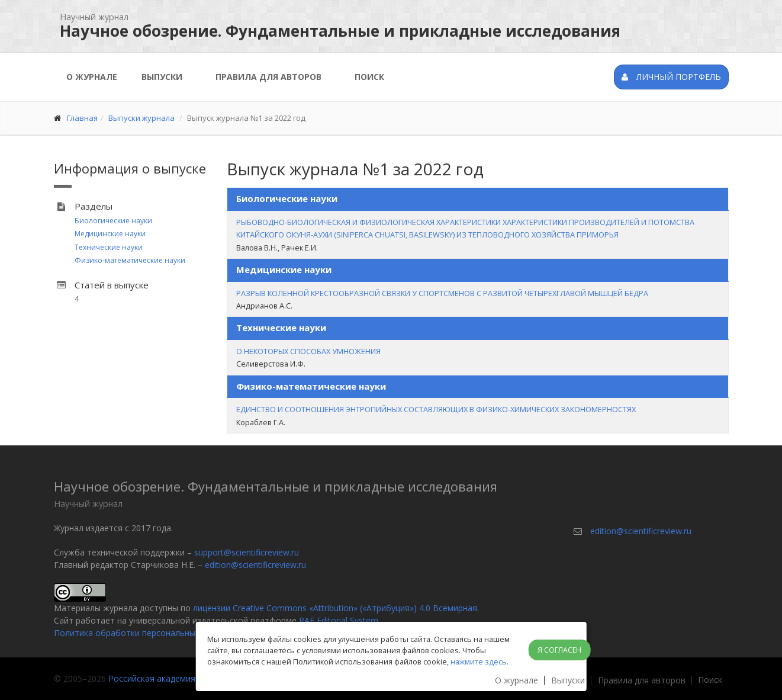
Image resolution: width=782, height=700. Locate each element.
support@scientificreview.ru (247, 552)
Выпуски (162, 77)
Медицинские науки (110, 234)
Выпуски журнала (141, 118)
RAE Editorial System (339, 620)
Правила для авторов (268, 77)
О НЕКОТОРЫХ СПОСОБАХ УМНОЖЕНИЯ (308, 351)
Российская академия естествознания (186, 678)
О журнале (92, 77)
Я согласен (559, 650)
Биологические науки (113, 221)
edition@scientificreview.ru (255, 565)
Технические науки (109, 247)
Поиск (369, 77)
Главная (82, 118)
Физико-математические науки (130, 260)
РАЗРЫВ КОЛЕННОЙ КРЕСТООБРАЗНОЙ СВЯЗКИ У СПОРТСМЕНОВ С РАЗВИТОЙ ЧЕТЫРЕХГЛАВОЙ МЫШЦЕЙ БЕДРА (442, 293)
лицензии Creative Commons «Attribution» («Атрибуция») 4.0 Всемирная (335, 608)
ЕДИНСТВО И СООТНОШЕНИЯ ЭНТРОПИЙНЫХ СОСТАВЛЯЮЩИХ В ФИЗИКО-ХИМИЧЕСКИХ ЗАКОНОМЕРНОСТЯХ (436, 409)
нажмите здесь (479, 662)
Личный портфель (671, 77)
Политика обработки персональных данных (142, 633)
